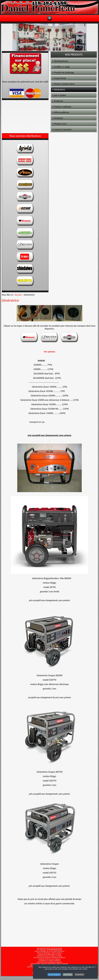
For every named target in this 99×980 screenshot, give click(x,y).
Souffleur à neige (62, 67)
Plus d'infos (68, 975)
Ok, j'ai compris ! (54, 975)
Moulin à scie (60, 124)
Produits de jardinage (64, 72)
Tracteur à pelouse (63, 107)
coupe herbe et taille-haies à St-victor (49, 954)
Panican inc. (58, 950)
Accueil (18, 295)
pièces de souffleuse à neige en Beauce (50, 953)
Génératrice (59, 90)
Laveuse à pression (63, 129)
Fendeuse (58, 118)
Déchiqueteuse (61, 61)
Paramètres (79, 975)
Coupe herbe (60, 78)
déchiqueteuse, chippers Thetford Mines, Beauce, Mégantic (49, 964)
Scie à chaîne (60, 95)
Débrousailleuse (61, 112)
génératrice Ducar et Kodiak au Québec (49, 956)
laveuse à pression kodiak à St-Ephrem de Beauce (49, 957)
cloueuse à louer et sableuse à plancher (49, 962)
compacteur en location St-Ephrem (49, 961)
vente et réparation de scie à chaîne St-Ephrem (50, 951)
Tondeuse (58, 101)
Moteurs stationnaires (64, 84)
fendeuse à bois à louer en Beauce (49, 959)
